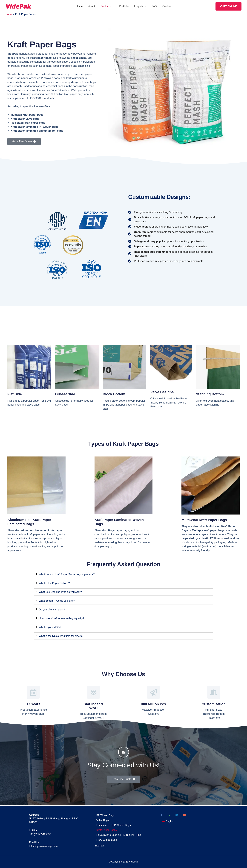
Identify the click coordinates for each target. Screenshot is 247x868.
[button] (113, 6)
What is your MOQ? (50, 627)
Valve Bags (101, 819)
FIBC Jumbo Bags (105, 837)
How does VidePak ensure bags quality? (62, 618)
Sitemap (99, 843)
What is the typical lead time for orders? (61, 636)
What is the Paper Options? (54, 583)
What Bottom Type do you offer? (57, 601)
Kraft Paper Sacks (105, 828)
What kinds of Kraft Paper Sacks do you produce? (67, 574)
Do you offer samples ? (52, 610)
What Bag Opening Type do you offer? (60, 592)
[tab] (123, 574)
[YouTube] (184, 815)
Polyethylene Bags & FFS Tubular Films (117, 833)
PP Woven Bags (104, 815)
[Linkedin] (177, 815)
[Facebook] (162, 815)
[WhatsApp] (169, 815)
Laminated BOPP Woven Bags (112, 824)
